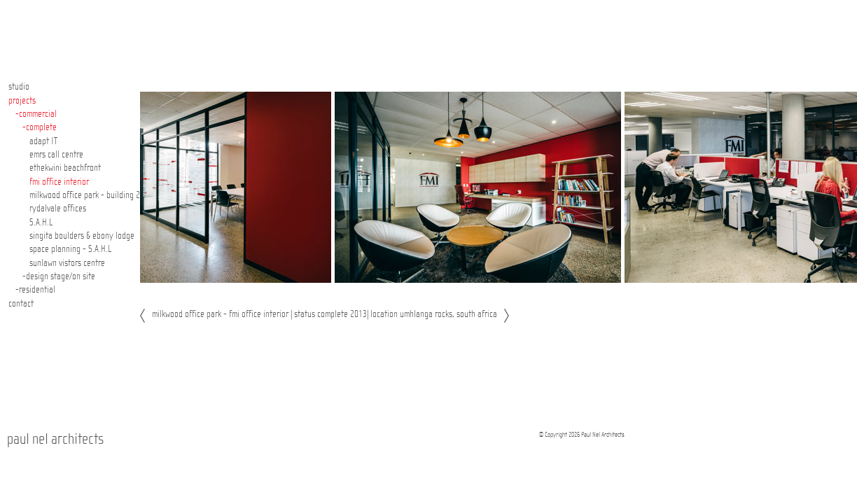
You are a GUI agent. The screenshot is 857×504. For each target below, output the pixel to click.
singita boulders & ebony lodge (82, 236)
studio (19, 87)
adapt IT (43, 141)
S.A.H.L (41, 223)
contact (21, 304)
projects (22, 101)
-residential (35, 290)
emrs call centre (56, 155)
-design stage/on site (59, 276)
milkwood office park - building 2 (85, 195)
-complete (40, 127)
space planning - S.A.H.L (70, 249)
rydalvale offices (58, 209)
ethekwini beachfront (65, 168)
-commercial (36, 114)
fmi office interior (59, 182)
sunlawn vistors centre (67, 263)
